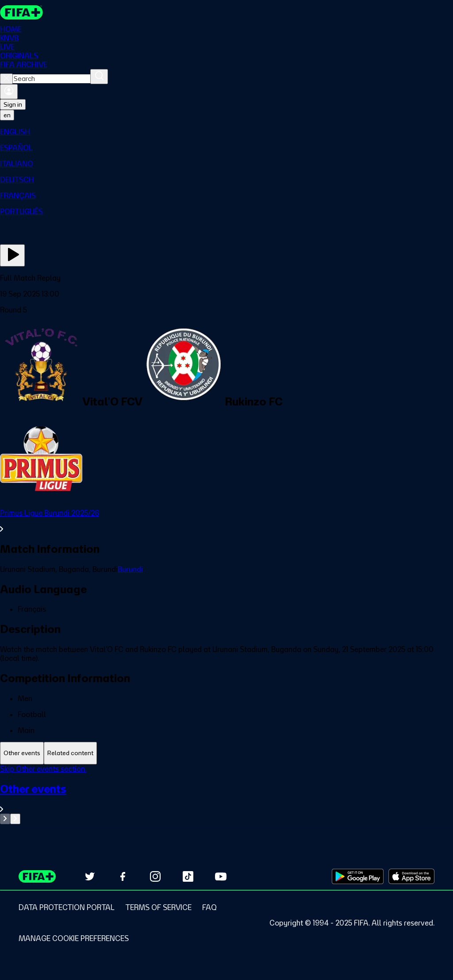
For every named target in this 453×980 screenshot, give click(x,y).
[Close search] (6, 79)
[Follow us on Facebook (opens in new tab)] (123, 876)
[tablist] (226, 753)
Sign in (13, 104)
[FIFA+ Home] (21, 12)
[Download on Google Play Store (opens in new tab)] (358, 876)
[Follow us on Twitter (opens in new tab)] (90, 876)
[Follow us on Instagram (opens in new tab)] (155, 876)
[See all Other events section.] (226, 798)
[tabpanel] (226, 794)
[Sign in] (9, 92)
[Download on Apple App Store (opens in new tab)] (411, 876)
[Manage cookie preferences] (74, 938)
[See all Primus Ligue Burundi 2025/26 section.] (226, 521)
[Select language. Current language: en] (7, 115)
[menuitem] (226, 132)
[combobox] (52, 79)
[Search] (99, 77)
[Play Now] (12, 255)
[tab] (22, 753)
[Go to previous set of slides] (5, 819)
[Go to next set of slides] (15, 819)
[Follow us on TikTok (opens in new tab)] (188, 876)
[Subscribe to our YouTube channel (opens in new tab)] (221, 876)
